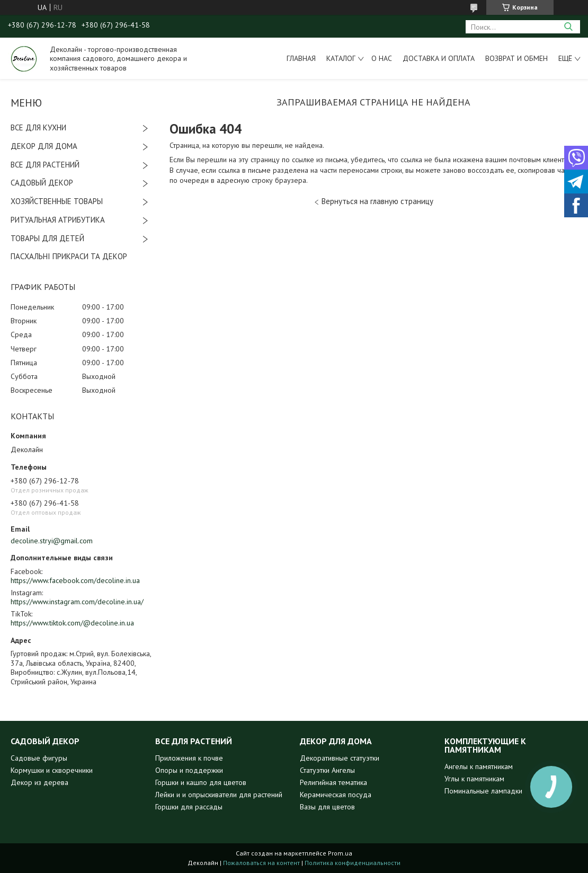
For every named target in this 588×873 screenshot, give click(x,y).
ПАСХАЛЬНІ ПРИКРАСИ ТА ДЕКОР (69, 256)
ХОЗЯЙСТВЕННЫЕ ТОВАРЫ (57, 201)
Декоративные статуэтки (340, 758)
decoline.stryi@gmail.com (52, 541)
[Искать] (568, 27)
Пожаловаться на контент (261, 863)
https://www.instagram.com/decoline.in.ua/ (77, 602)
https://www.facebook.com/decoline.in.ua (75, 580)
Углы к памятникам (474, 779)
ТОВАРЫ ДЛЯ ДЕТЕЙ (47, 238)
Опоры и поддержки (189, 770)
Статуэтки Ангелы (327, 770)
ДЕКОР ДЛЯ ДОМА (44, 146)
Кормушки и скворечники (52, 770)
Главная (301, 58)
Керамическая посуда (336, 795)
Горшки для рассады (189, 807)
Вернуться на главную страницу (377, 201)
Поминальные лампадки (483, 791)
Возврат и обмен (516, 58)
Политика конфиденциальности (353, 863)
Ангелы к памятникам (479, 766)
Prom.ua (340, 853)
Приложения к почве (189, 758)
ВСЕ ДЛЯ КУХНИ (38, 127)
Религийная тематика (333, 782)
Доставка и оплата (439, 58)
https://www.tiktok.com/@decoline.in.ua (72, 623)
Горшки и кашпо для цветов (201, 782)
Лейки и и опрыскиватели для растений (219, 795)
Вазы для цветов (327, 807)
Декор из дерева (39, 782)
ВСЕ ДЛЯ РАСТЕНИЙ (45, 165)
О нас (382, 58)
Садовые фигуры (39, 758)
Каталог (341, 58)
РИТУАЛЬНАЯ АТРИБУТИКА (58, 220)
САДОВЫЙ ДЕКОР (42, 183)
